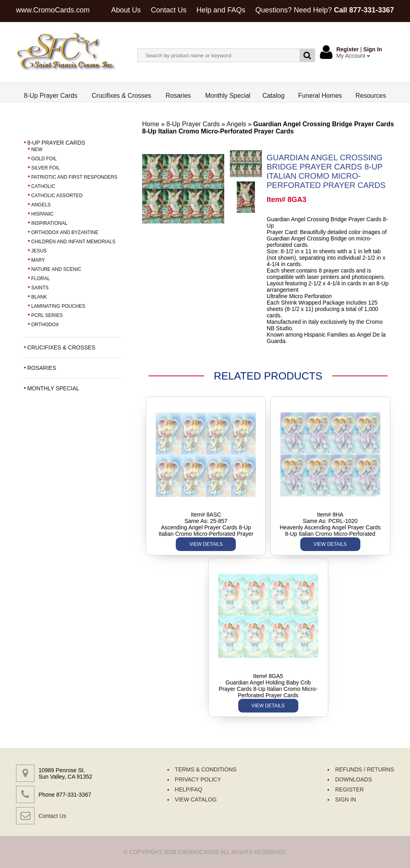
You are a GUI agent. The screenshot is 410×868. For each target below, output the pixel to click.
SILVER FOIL (46, 168)
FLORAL (41, 279)
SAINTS (40, 288)
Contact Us (169, 10)
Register (348, 49)
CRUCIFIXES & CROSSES (61, 347)
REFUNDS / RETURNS (365, 769)
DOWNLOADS (354, 779)
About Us (126, 10)
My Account (353, 56)
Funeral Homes (320, 96)
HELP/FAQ (189, 789)
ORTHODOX (45, 325)
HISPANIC (42, 214)
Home (151, 124)
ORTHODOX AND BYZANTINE (65, 232)
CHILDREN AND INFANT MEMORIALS (73, 242)
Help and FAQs (221, 10)
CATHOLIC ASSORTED (57, 196)
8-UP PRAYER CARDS (56, 143)
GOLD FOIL (44, 159)
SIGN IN (346, 799)
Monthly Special (228, 96)
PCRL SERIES (47, 315)
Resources (371, 96)
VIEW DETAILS (206, 544)
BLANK (39, 297)
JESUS (39, 251)
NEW (37, 149)
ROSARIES (42, 368)
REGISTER (350, 789)
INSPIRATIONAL (49, 223)
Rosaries (178, 96)
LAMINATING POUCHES (58, 306)
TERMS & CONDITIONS (206, 769)
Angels (236, 124)
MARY (38, 260)
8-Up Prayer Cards (51, 96)
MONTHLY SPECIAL (53, 388)
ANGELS (41, 205)
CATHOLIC (43, 186)
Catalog (273, 96)
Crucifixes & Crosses (122, 96)
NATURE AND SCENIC (56, 269)
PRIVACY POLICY (198, 779)
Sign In (373, 49)
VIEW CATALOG (196, 799)
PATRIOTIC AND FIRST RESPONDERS (74, 177)
